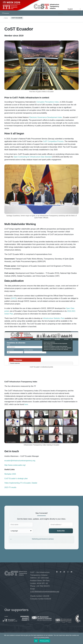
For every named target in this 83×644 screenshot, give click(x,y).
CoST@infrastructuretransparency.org (45, 592)
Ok (36, 641)
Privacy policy (45, 641)
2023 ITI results (11, 487)
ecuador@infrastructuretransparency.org (20, 461)
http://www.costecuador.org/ (15, 465)
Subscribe (61, 531)
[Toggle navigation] (5, 13)
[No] (80, 638)
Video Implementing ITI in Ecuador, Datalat (21, 483)
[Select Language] (74, 9)
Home (6, 18)
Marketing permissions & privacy (43, 539)
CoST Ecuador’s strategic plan (16, 478)
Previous (3, 621)
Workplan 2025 (10, 474)
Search (79, 14)
